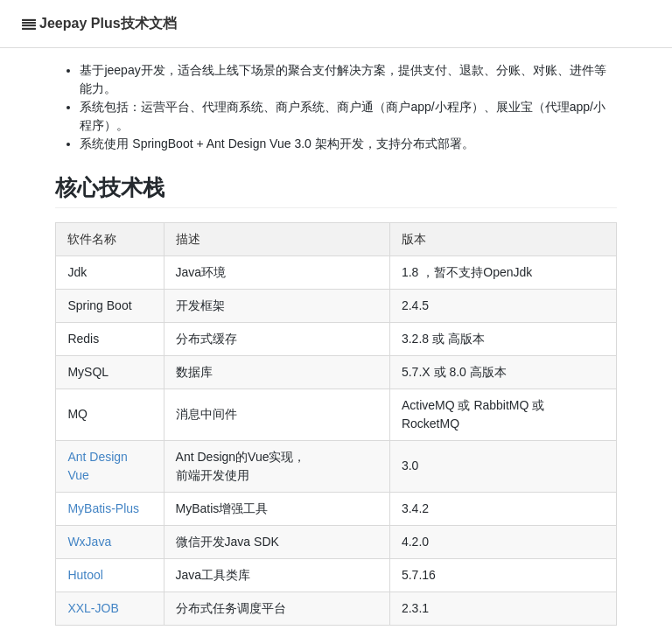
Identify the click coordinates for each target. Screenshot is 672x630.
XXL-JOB (93, 608)
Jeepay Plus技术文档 (108, 23)
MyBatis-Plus (103, 508)
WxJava (89, 542)
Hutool (85, 575)
